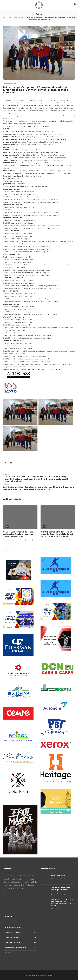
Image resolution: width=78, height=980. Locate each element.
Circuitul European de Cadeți (21, 947)
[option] (20, 523)
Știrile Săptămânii (19, 18)
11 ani (58, 540)
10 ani (21, 540)
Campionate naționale (21, 942)
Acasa (5, 18)
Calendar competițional (21, 928)
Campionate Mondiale (21, 937)
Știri (10, 18)
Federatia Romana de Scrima (11, 540)
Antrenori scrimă (21, 923)
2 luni (53, 879)
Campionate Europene (10, 84)
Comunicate (21, 952)
